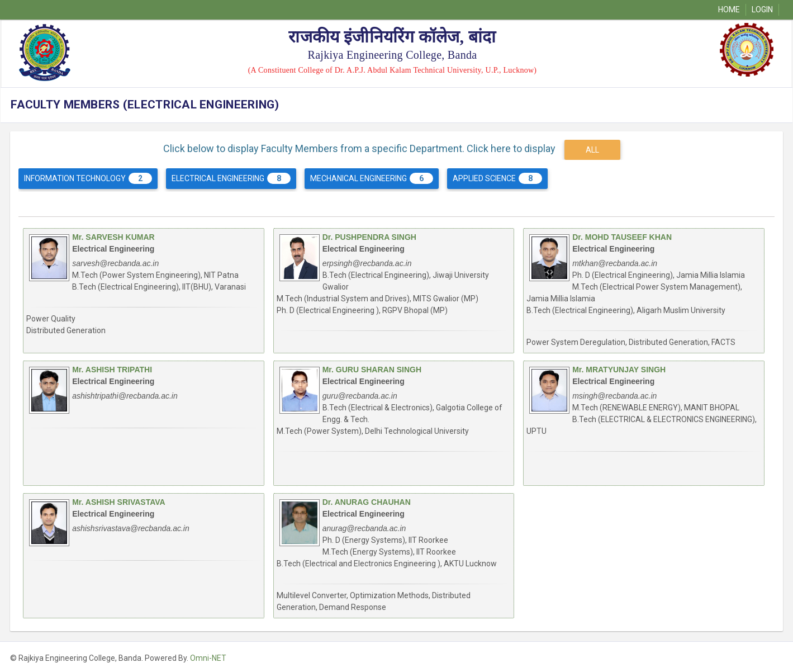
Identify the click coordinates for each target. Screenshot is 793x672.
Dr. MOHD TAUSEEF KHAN (622, 237)
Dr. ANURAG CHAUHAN (367, 502)
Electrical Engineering (231, 178)
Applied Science (497, 178)
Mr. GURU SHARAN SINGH (372, 370)
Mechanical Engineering (372, 178)
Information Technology (88, 178)
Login (762, 10)
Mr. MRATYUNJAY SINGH (619, 370)
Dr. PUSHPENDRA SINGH (369, 237)
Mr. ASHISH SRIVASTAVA (118, 502)
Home (729, 10)
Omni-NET (208, 658)
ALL (592, 150)
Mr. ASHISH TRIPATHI (112, 370)
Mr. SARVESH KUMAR (113, 237)
